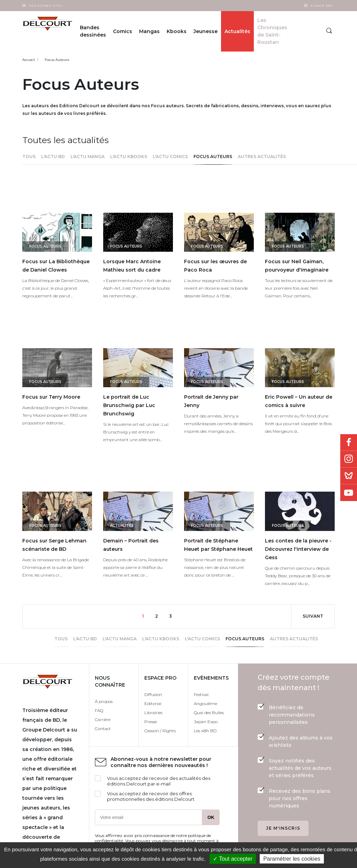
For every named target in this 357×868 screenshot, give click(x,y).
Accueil (29, 60)
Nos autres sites (46, 6)
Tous (29, 157)
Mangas (149, 31)
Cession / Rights (160, 731)
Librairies (153, 713)
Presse (151, 722)
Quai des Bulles (209, 713)
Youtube (349, 493)
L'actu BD (53, 157)
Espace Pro (322, 6)
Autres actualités (262, 157)
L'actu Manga (88, 157)
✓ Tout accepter (233, 859)
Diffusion (153, 694)
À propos (104, 701)
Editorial (153, 703)
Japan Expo (206, 722)
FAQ (99, 710)
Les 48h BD (205, 731)
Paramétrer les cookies (292, 859)
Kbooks (177, 31)
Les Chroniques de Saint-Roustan (272, 31)
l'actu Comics (170, 157)
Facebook (349, 443)
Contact (103, 729)
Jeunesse (206, 31)
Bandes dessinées (93, 31)
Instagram (349, 459)
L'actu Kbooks (129, 157)
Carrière (103, 720)
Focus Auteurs (57, 60)
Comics (123, 31)
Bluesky (349, 476)
